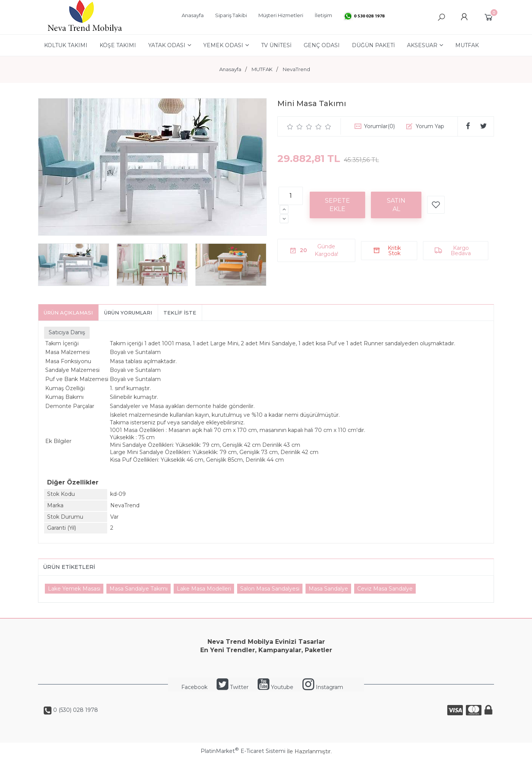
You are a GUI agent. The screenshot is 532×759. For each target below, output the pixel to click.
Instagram (323, 687)
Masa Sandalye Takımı (139, 589)
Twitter (233, 687)
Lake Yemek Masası (74, 589)
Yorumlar (379, 126)
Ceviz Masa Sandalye (385, 589)
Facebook (194, 687)
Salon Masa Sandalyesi (270, 589)
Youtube (275, 687)
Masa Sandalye (328, 589)
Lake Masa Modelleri (204, 589)
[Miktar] (291, 196)
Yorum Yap (430, 126)
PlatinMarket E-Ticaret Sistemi (243, 751)
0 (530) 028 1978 (75, 710)
